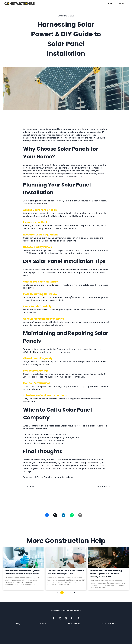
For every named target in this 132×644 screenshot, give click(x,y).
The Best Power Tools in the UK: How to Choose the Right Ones (66, 572)
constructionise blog (63, 477)
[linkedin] (72, 619)
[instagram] (66, 619)
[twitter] (60, 619)
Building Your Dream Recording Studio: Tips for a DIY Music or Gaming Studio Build (106, 574)
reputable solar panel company (74, 250)
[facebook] (54, 619)
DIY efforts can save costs (41, 426)
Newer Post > (104, 486)
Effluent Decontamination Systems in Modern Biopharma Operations (23, 572)
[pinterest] (79, 619)
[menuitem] (111, 4)
